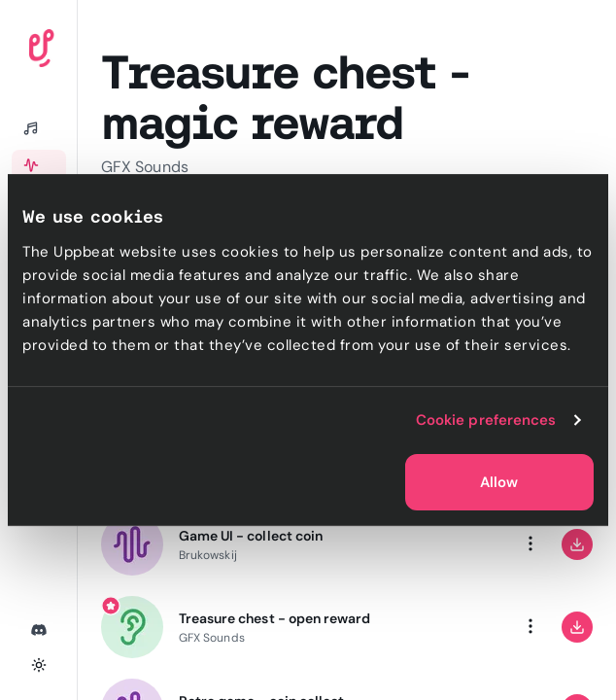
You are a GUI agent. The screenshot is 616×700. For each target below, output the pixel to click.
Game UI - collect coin (251, 536)
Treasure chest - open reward (274, 618)
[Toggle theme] (39, 665)
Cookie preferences (486, 420)
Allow (499, 482)
